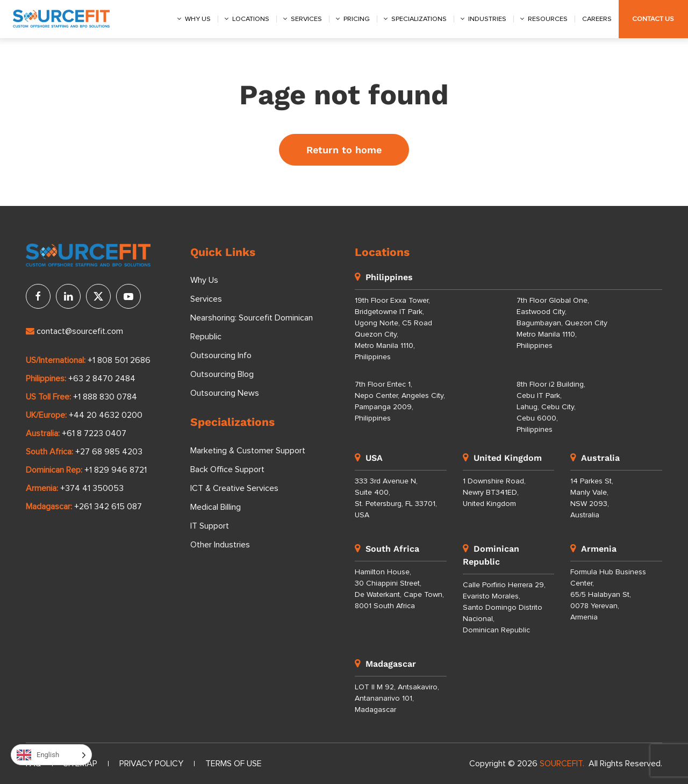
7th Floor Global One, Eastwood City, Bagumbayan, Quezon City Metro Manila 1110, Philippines (562, 323)
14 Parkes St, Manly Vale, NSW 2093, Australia (592, 498)
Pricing (357, 19)
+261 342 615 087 (108, 507)
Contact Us (653, 19)
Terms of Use (234, 764)
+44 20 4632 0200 (106, 415)
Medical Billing (216, 507)
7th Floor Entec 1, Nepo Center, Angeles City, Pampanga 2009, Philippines (400, 401)
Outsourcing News (225, 393)
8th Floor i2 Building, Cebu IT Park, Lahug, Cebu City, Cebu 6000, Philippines (551, 407)
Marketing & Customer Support (248, 451)
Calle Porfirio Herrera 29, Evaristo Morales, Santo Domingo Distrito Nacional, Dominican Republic (504, 608)
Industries (487, 19)
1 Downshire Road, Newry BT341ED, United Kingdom (494, 493)
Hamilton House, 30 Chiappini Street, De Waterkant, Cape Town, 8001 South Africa (399, 589)
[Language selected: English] (51, 755)
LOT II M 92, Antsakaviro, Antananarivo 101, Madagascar (397, 699)
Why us (198, 19)
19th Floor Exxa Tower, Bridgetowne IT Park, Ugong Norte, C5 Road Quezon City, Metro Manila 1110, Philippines (393, 329)
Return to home (344, 150)
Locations (251, 19)
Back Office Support (227, 469)
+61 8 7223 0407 (94, 433)
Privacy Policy (151, 764)
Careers (597, 19)
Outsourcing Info (221, 355)
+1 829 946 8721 (116, 470)
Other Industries (220, 545)
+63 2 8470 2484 (102, 379)
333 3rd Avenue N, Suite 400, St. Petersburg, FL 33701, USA (396, 498)
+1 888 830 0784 (105, 397)
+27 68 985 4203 (109, 452)
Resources (548, 19)
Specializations (419, 19)
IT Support (210, 526)
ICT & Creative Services (234, 488)
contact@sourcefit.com (74, 331)
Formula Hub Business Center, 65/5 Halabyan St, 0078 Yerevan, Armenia (608, 595)
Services (306, 19)
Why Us (204, 280)
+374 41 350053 (92, 488)
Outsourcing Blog (222, 374)
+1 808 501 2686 (119, 360)
